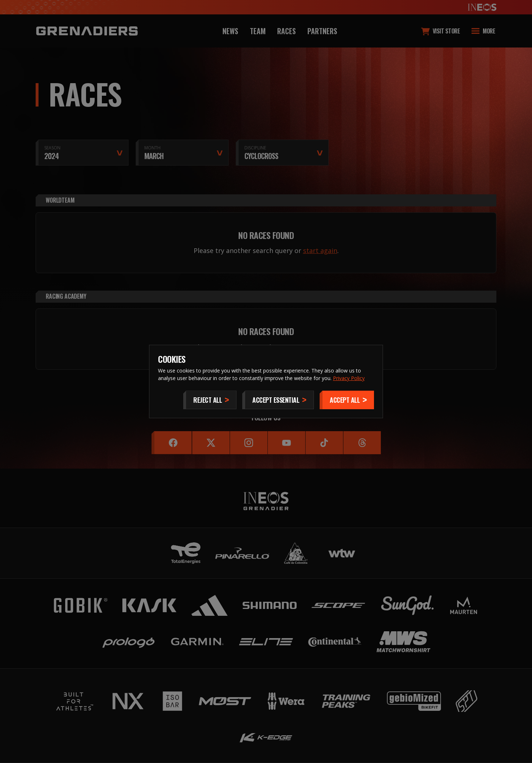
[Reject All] (210, 400)
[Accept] (347, 400)
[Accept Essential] (278, 400)
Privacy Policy (349, 378)
